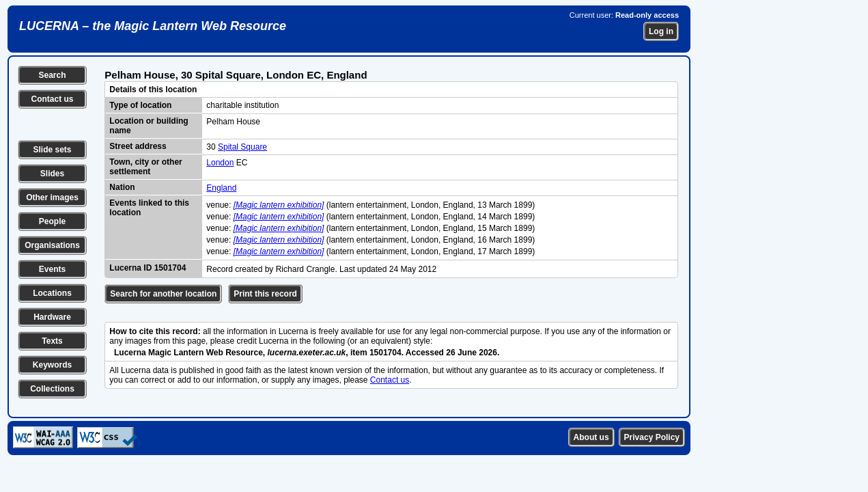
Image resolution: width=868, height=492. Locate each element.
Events (52, 269)
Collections (52, 389)
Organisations (52, 245)
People (52, 221)
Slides (52, 174)
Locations (52, 293)
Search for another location (163, 294)
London (220, 163)
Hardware (52, 317)
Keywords (52, 365)
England (221, 188)
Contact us (52, 99)
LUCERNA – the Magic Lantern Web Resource (153, 26)
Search (52, 75)
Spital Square (242, 147)
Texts (52, 341)
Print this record (265, 294)
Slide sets (52, 150)
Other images (52, 197)
